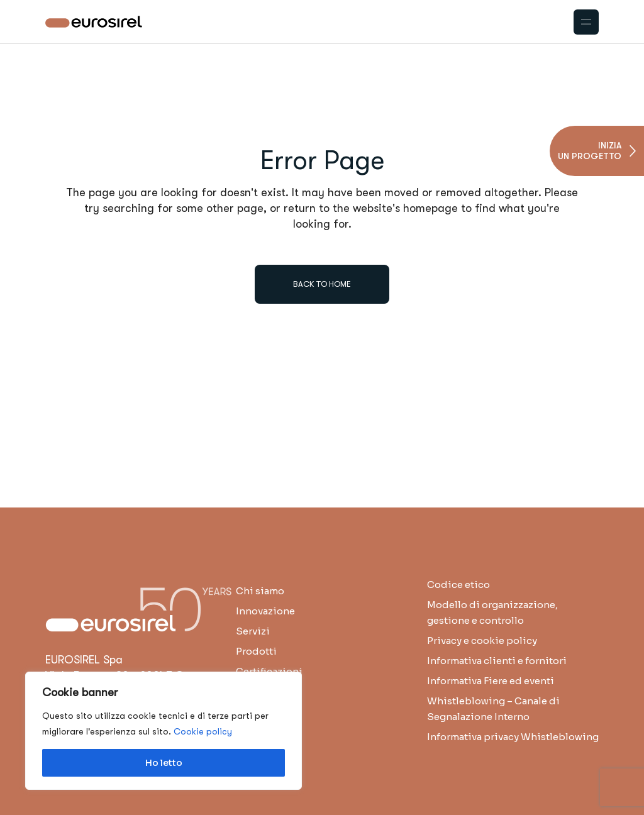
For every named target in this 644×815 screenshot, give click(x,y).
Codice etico (458, 585)
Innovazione (265, 611)
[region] (164, 731)
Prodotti (256, 651)
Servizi (253, 631)
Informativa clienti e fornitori (497, 661)
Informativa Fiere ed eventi (491, 681)
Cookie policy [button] (203, 731)
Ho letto (164, 763)
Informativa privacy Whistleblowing (513, 737)
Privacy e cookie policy (482, 640)
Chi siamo (260, 591)
